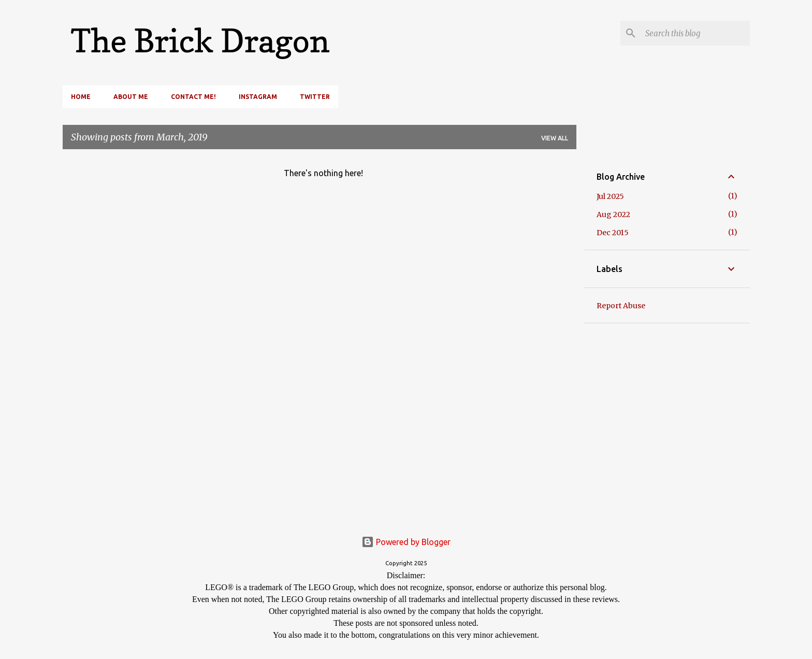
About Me (131, 97)
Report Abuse (621, 306)
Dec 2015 (613, 233)
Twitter (315, 97)
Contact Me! (193, 97)
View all (555, 138)
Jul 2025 (610, 196)
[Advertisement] (661, 400)
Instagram (258, 97)
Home (81, 97)
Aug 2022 (613, 214)
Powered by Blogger (406, 542)
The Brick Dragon (200, 41)
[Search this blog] (695, 33)
